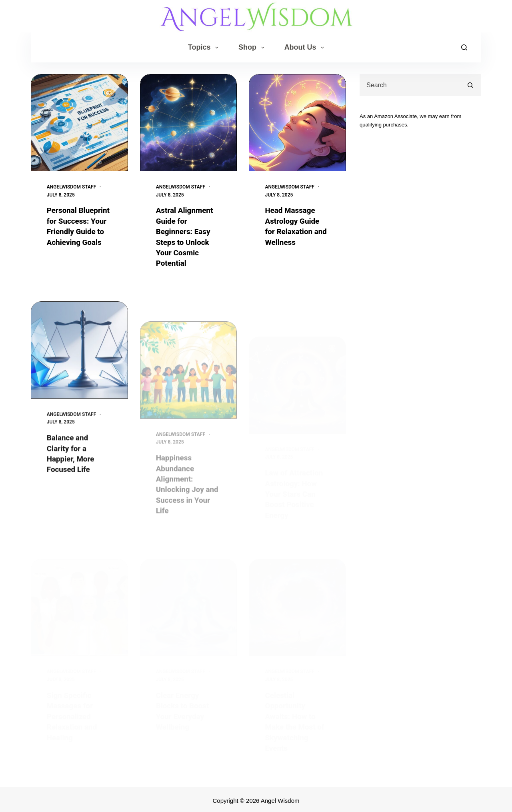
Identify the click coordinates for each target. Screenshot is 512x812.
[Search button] (470, 85)
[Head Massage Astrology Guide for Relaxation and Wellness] (297, 123)
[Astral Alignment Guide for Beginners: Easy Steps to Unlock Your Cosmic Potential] (189, 123)
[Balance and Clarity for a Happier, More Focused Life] (79, 369)
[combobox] (410, 85)
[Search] (464, 47)
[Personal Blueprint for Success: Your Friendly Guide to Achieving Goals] (79, 123)
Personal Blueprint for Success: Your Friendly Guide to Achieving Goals (77, 231)
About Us (306, 48)
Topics (205, 48)
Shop (253, 48)
